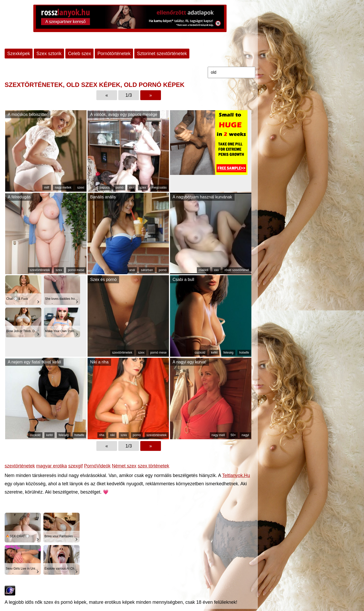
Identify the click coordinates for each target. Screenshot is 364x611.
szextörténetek (40, 270)
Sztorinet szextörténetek (162, 54)
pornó (119, 188)
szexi (81, 188)
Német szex (124, 466)
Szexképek (19, 54)
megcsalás (159, 188)
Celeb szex (79, 54)
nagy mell (218, 435)
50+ (233, 435)
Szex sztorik (49, 54)
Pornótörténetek (114, 54)
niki (112, 435)
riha (102, 435)
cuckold (200, 353)
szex (143, 188)
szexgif (75, 466)
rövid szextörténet (237, 270)
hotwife (244, 353)
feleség (229, 353)
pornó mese (76, 270)
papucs (105, 188)
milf (47, 188)
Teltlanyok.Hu (236, 475)
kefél (214, 353)
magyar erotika (52, 466)
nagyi (245, 435)
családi (203, 270)
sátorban (147, 270)
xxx (131, 188)
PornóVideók (97, 466)
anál (132, 270)
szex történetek (153, 466)
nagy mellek (63, 188)
